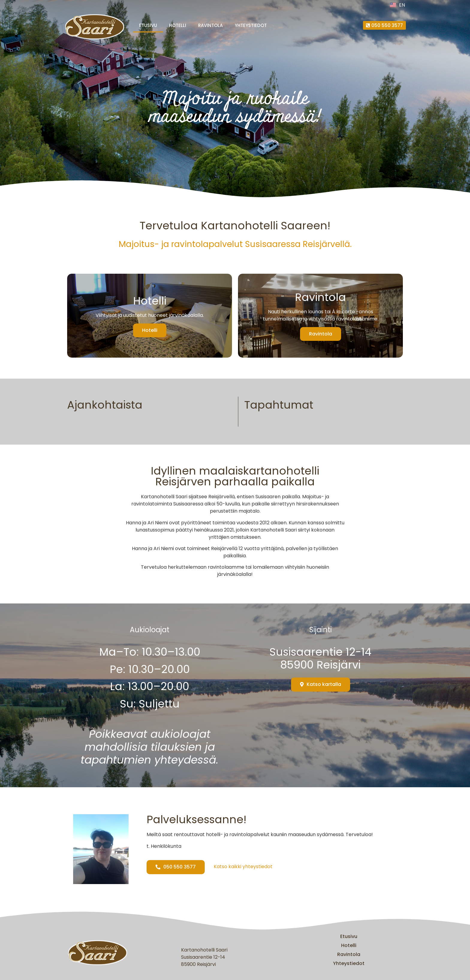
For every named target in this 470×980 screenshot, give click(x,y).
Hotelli (178, 25)
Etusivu (148, 25)
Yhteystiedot (251, 25)
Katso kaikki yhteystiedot (243, 867)
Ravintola (210, 25)
